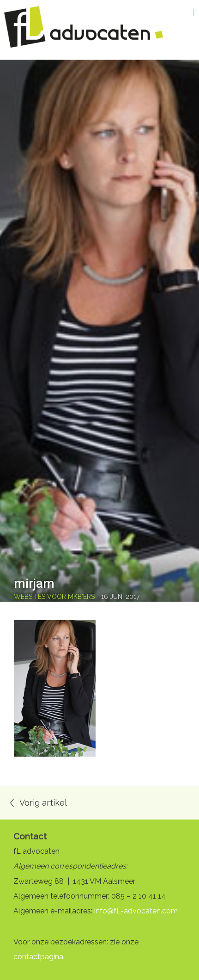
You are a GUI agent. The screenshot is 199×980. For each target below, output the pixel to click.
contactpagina (38, 957)
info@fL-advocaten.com (136, 911)
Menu (185, 12)
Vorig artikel (43, 803)
